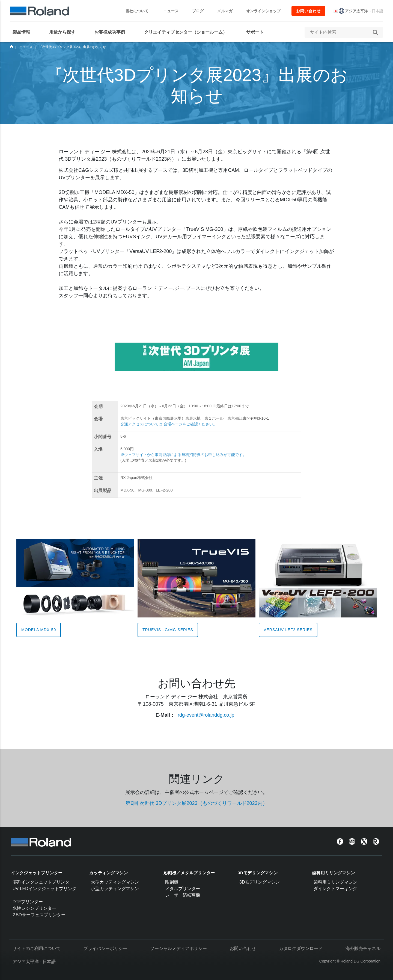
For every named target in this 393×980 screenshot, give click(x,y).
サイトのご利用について (37, 948)
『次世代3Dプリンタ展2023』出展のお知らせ (72, 47)
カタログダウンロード (301, 948)
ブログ (198, 11)
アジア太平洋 (356, 11)
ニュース (171, 11)
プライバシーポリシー (105, 948)
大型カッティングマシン (115, 882)
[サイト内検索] (341, 32)
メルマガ (225, 11)
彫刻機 (172, 882)
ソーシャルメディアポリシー (178, 948)
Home (11, 47)
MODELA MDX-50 (39, 630)
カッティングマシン (109, 873)
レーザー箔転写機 (183, 895)
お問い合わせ (308, 11)
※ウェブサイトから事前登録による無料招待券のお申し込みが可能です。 (183, 455)
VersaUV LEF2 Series (288, 630)
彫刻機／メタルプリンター (189, 873)
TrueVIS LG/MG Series (168, 630)
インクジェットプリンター (37, 873)
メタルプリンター (183, 889)
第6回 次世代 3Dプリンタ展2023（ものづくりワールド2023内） (196, 803)
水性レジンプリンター (34, 908)
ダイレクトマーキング (335, 889)
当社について (140, 11)
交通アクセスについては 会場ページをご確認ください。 (169, 424)
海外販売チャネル (363, 948)
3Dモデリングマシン (258, 873)
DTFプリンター (28, 902)
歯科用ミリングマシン (334, 873)
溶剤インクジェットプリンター (43, 882)
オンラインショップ (263, 11)
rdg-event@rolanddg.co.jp (206, 715)
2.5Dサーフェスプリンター (39, 915)
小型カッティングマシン (115, 889)
